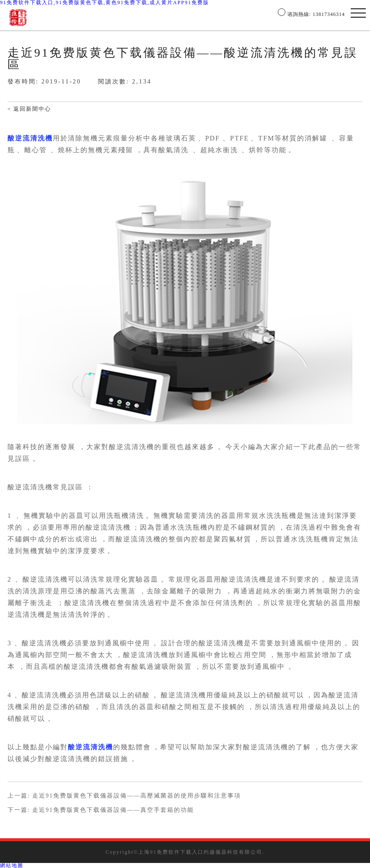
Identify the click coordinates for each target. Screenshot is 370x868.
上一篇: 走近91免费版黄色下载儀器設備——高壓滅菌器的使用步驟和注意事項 (124, 796)
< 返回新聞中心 (30, 109)
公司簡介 (110, 14)
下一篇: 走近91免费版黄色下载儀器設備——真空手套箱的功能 (101, 810)
